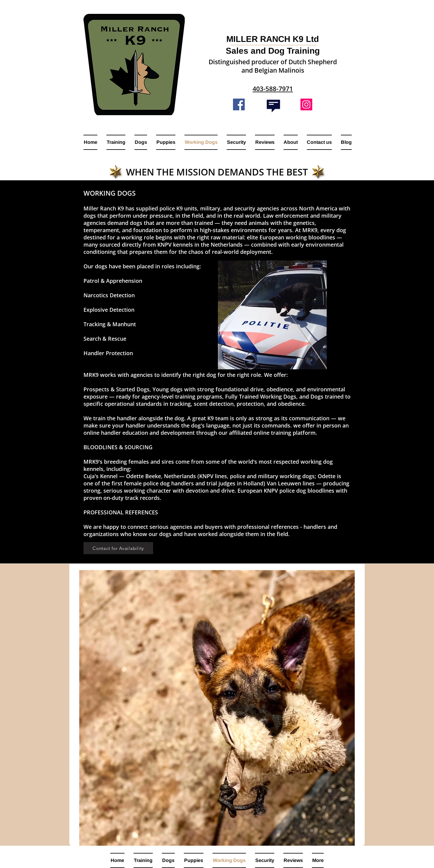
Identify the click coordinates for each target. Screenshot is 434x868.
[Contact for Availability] (118, 548)
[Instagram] (306, 104)
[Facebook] (239, 104)
